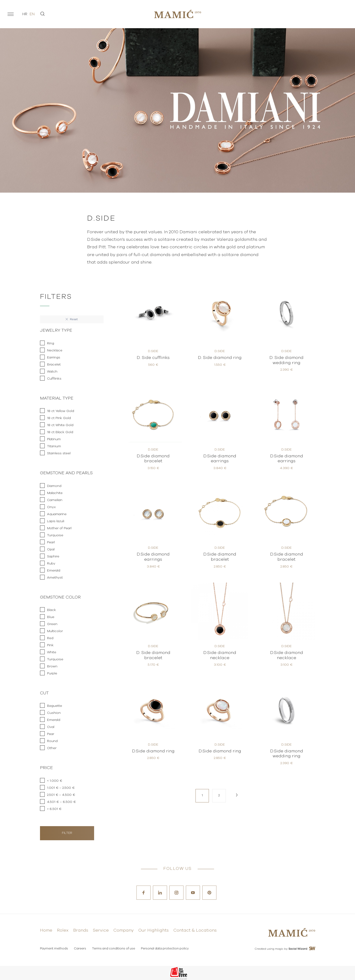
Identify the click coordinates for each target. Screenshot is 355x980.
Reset (72, 319)
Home (46, 930)
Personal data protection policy (165, 949)
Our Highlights (154, 930)
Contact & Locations (195, 930)
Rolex (63, 930)
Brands (81, 930)
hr (25, 14)
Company (124, 930)
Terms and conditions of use (114, 949)
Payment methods (54, 949)
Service (101, 930)
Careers (80, 949)
